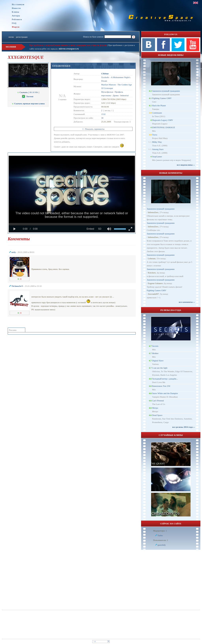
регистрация (22, 37)
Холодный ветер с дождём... (165, 379)
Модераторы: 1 (160, 531)
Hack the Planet (159, 105)
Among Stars (158, 149)
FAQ (14, 23)
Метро (155, 408)
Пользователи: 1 (161, 540)
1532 (103, 114)
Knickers (152, 273)
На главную (18, 4)
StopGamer (157, 157)
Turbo (160, 535)
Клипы (15, 12)
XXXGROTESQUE (61, 66)
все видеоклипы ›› (186, 165)
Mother (155, 353)
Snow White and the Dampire (165, 393)
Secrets (155, 346)
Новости (16, 8)
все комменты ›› (187, 302)
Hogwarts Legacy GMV (163, 120)
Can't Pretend (158, 401)
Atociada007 (153, 294)
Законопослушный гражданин (166, 91)
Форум (16, 27)
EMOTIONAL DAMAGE (164, 127)
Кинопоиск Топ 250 (161, 386)
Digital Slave (158, 361)
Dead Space (157, 415)
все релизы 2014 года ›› (183, 427)
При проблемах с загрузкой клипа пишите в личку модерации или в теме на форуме (68, 45)
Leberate (152, 258)
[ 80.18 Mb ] (28, 92)
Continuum (157, 113)
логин (11, 37)
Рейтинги (17, 19)
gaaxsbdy (162, 545)
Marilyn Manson (108, 85)
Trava (155, 135)
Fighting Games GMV (162, 98)
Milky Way (157, 142)
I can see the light (160, 368)
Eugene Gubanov (155, 283)
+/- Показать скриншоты (93, 129)
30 (102, 118)
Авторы (16, 16)
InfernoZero (153, 212)
